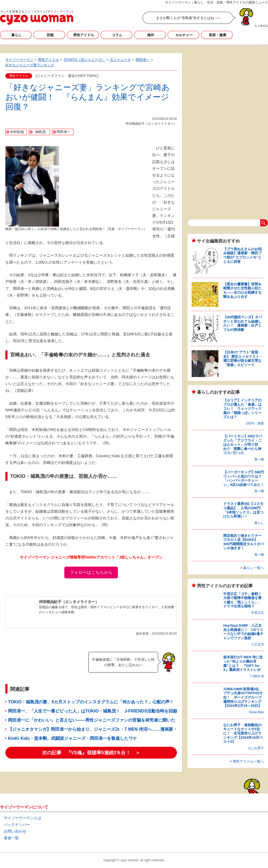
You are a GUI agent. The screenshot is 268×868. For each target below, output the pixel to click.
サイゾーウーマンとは (23, 818)
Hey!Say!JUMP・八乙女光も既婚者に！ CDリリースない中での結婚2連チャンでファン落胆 (243, 632)
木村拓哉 (17, 132)
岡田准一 (64, 132)
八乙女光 (258, 644)
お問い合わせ (15, 831)
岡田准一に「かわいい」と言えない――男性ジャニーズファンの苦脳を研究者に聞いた (92, 720)
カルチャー (184, 35)
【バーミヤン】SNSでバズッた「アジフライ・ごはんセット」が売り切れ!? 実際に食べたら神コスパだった (243, 444)
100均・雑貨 (255, 423)
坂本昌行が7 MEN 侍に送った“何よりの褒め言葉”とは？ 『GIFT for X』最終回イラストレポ (243, 663)
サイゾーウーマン (37, 17)
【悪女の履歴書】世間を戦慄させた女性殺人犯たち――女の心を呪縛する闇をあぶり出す (242, 290)
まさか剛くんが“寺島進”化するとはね (185, 18)
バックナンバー (17, 825)
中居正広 (258, 613)
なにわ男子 (256, 748)
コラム (117, 35)
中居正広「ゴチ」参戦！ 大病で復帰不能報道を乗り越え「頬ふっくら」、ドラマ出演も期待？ (244, 600)
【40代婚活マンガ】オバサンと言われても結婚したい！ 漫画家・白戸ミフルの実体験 (243, 323)
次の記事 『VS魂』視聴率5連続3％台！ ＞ (91, 753)
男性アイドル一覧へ (248, 761)
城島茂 (40, 132)
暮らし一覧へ (254, 568)
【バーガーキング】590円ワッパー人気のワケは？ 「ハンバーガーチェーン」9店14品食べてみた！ (244, 478)
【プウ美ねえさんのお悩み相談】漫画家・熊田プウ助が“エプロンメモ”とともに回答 (242, 255)
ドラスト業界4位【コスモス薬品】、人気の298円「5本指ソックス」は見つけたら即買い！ (243, 510)
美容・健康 (217, 35)
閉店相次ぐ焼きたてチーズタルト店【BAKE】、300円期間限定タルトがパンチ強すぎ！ (244, 542)
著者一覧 (11, 838)
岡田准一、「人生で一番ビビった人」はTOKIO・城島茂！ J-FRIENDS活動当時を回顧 (93, 711)
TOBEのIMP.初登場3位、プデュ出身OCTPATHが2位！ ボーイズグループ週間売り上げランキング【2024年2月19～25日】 (243, 697)
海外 (151, 35)
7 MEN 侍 (257, 676)
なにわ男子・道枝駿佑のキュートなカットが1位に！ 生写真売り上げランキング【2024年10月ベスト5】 (243, 733)
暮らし (16, 35)
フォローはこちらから (91, 572)
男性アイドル (84, 35)
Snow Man (256, 712)
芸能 (50, 35)
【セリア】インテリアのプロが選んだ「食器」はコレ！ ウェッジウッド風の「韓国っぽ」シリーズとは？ (242, 409)
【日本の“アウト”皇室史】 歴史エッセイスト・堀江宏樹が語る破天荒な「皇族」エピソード (243, 359)
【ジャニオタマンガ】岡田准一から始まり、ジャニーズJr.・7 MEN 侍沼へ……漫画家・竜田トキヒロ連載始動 (114, 729)
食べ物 (259, 459)
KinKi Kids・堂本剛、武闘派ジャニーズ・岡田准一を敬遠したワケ (72, 738)
